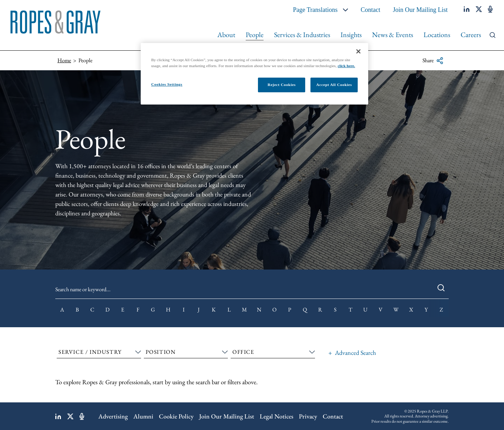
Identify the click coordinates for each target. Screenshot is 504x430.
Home (64, 60)
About (226, 35)
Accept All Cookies (334, 85)
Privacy (308, 416)
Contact (371, 10)
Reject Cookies (281, 85)
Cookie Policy (176, 416)
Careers (471, 35)
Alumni (143, 416)
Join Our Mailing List (421, 10)
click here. (346, 66)
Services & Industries (302, 35)
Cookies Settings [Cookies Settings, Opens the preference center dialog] (167, 84)
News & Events (393, 35)
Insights (351, 35)
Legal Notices (276, 416)
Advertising (113, 416)
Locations (437, 35)
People (255, 35)
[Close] (358, 51)
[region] (254, 74)
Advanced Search (355, 353)
